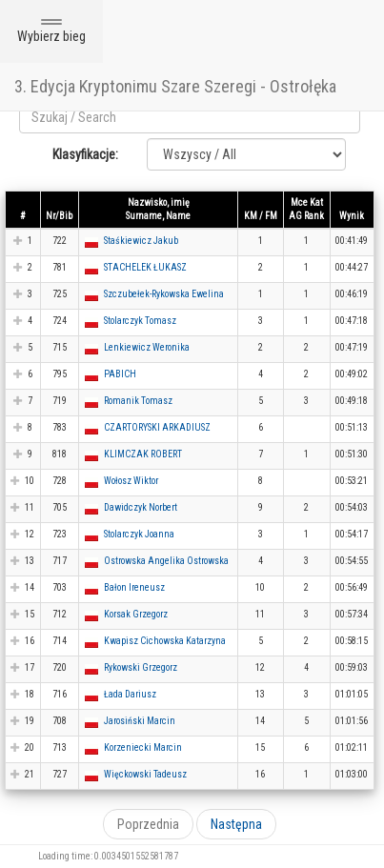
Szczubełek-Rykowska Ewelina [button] (164, 294)
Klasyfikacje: (85, 154)
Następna (236, 824)
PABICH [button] (120, 374)
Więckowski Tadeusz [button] (145, 774)
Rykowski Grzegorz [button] (141, 667)
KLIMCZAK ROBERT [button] (143, 454)
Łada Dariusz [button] (130, 694)
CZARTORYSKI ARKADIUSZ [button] (157, 427)
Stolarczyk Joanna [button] (139, 534)
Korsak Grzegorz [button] (136, 614)
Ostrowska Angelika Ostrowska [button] (166, 561)
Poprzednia (148, 824)
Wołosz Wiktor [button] (131, 481)
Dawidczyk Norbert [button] (141, 507)
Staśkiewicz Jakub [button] (141, 241)
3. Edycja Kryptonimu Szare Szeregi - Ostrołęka (175, 86)
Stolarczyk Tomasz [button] (140, 321)
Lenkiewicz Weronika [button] (147, 347)
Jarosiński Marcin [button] (140, 721)
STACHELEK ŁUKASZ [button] (145, 267)
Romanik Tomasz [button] (138, 401)
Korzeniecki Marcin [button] (143, 747)
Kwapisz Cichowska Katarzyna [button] (165, 641)
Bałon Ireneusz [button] (134, 587)
